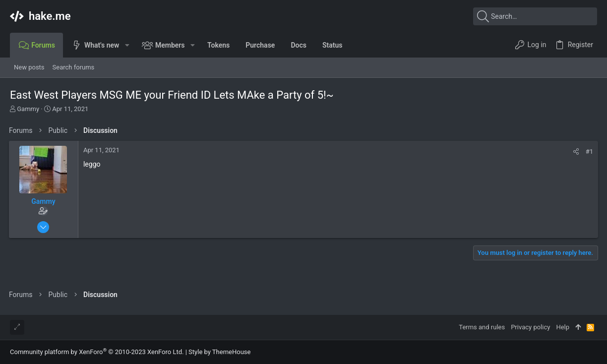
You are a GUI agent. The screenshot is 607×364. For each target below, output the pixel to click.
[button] (127, 45)
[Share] (575, 152)
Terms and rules (482, 327)
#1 (588, 152)
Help (563, 327)
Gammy (28, 109)
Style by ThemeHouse (219, 352)
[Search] (535, 16)
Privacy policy (530, 327)
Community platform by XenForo (97, 352)
